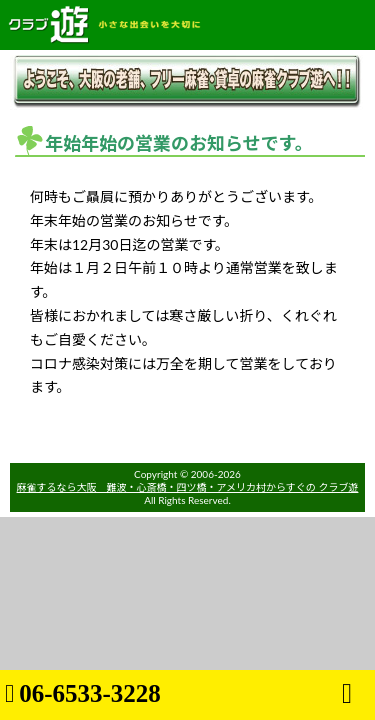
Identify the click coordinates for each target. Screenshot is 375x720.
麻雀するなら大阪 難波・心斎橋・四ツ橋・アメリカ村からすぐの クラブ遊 (188, 487)
